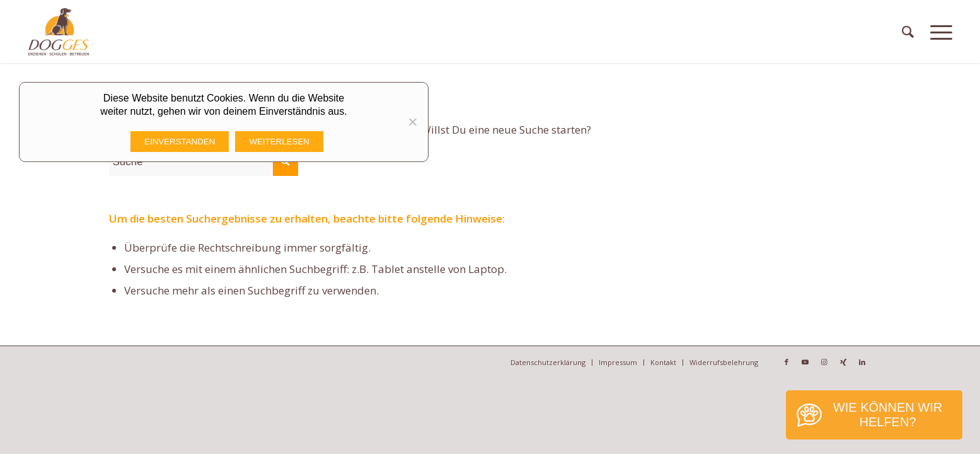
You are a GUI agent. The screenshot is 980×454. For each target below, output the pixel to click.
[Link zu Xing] (843, 362)
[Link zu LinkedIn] (862, 362)
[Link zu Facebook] (787, 362)
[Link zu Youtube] (805, 362)
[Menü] (941, 32)
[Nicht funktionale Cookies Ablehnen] (412, 122)
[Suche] (908, 32)
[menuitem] (908, 32)
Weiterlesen (279, 142)
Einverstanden (180, 142)
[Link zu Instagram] (824, 362)
